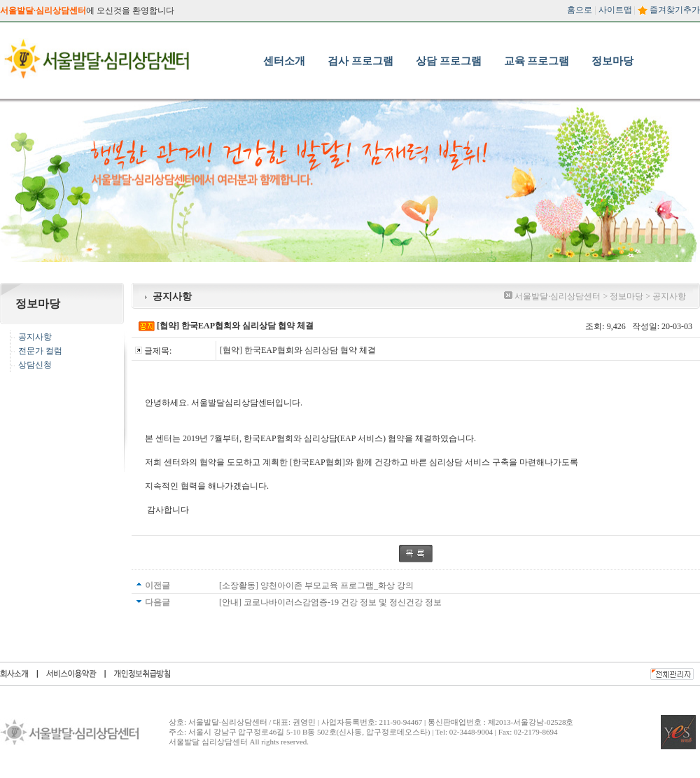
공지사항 (35, 337)
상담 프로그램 (449, 61)
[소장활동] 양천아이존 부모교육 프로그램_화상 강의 (316, 585)
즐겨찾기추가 (675, 10)
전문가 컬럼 (40, 351)
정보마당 (612, 61)
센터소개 (284, 61)
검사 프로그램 (360, 61)
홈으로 (580, 10)
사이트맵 (615, 10)
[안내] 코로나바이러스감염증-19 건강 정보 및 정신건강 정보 (330, 602)
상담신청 (35, 365)
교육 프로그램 (537, 61)
